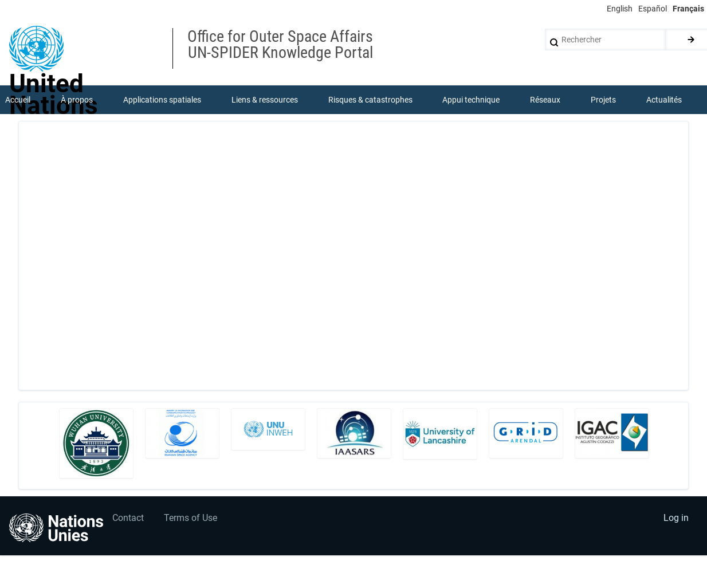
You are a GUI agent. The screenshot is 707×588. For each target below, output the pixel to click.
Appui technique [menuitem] (471, 100)
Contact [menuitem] (128, 518)
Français (688, 9)
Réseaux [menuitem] (545, 100)
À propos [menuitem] (77, 100)
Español (653, 9)
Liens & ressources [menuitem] (265, 100)
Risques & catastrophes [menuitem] (370, 100)
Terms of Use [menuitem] (191, 518)
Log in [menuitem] (676, 518)
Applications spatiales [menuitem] (162, 100)
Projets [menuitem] (603, 100)
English (620, 9)
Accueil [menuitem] (18, 100)
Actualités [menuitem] (664, 100)
